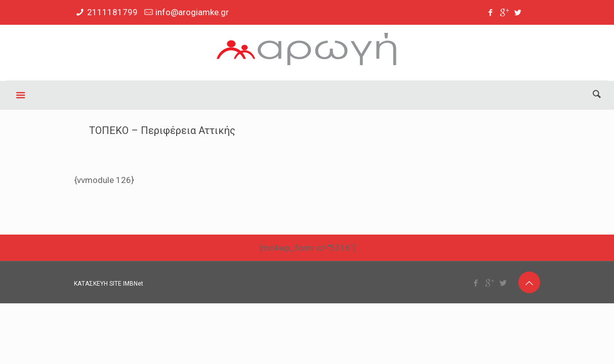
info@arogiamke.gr (192, 12)
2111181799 (112, 12)
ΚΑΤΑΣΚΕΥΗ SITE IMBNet (109, 284)
